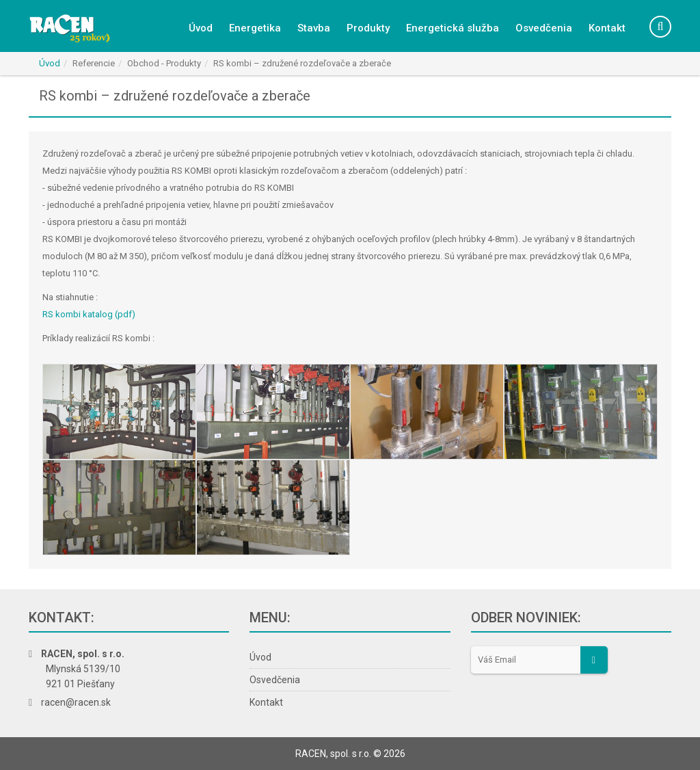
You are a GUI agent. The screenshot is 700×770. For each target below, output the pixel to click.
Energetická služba (453, 28)
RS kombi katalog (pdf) (89, 314)
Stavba (314, 28)
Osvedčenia (544, 28)
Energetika (255, 28)
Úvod (201, 28)
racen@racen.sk (76, 702)
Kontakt (607, 28)
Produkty (368, 28)
